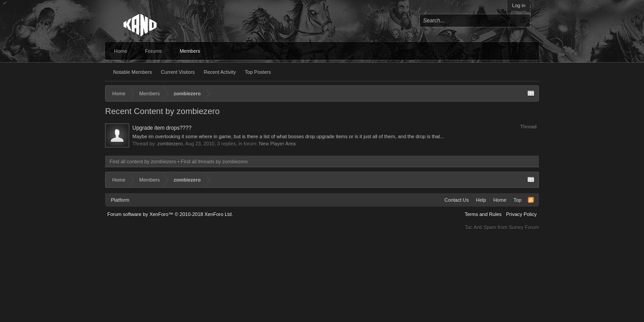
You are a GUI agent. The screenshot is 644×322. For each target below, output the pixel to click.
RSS (531, 200)
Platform (120, 200)
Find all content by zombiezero (143, 161)
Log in (519, 5)
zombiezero (170, 144)
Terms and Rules (483, 214)
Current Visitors (178, 72)
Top (517, 200)
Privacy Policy (521, 214)
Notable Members (133, 72)
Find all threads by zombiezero (214, 161)
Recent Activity (220, 72)
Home (121, 51)
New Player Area (277, 144)
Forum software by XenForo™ (170, 214)
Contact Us (457, 200)
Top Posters (258, 72)
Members (190, 51)
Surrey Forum (524, 227)
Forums (153, 51)
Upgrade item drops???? (162, 128)
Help (481, 200)
